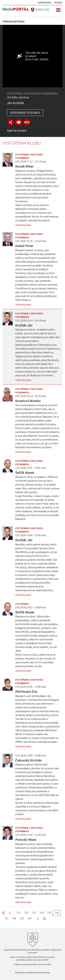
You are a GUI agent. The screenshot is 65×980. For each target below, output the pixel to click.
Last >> (42, 918)
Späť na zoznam (17, 131)
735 (49, 913)
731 (19, 913)
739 (22, 918)
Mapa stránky (44, 972)
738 (14, 918)
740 (29, 918)
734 (41, 913)
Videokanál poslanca (25, 113)
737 (6, 918)
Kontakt (58, 2)
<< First (6, 913)
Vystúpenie (22, 604)
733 (34, 913)
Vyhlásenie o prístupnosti (26, 972)
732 (26, 913)
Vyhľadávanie (45, 2)
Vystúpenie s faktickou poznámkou (29, 156)
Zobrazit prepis (23, 225)
